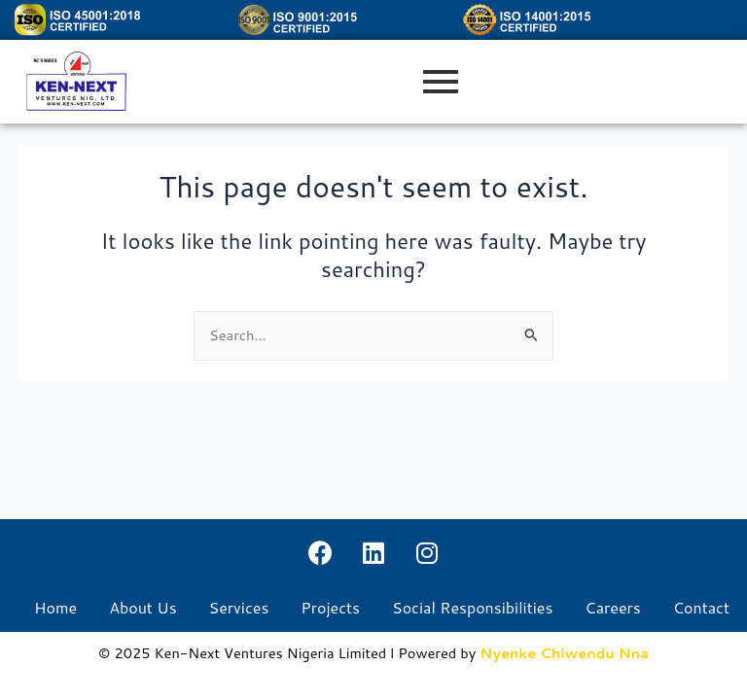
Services (239, 608)
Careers (612, 608)
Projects (330, 608)
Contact (701, 608)
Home (55, 608)
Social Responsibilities (472, 608)
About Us (142, 608)
